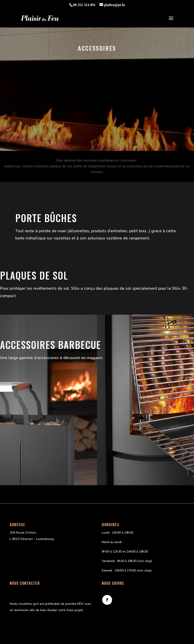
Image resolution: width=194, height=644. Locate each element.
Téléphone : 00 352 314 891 (30, 591)
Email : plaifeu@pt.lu (24, 597)
